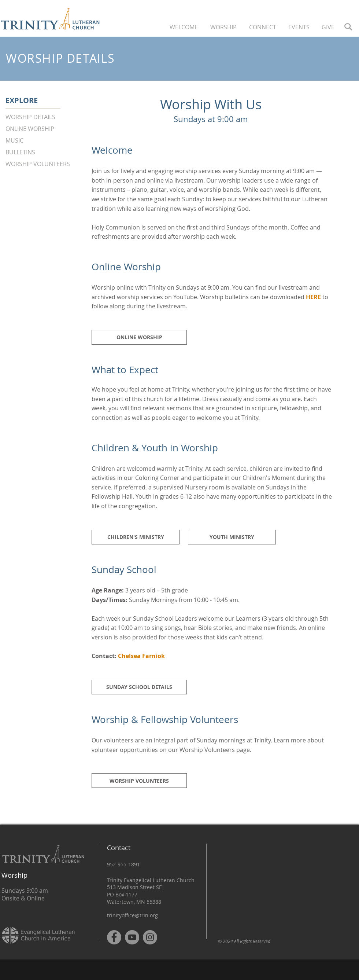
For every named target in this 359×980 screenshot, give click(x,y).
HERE (313, 297)
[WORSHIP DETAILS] (43, 117)
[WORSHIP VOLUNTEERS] (43, 164)
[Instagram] (150, 937)
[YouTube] (132, 937)
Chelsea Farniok (141, 656)
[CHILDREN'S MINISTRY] (136, 537)
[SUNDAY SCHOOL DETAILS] (139, 687)
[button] (184, 27)
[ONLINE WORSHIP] (43, 129)
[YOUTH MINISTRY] (232, 537)
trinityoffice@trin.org (132, 915)
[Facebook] (114, 937)
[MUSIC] (43, 141)
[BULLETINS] (43, 152)
